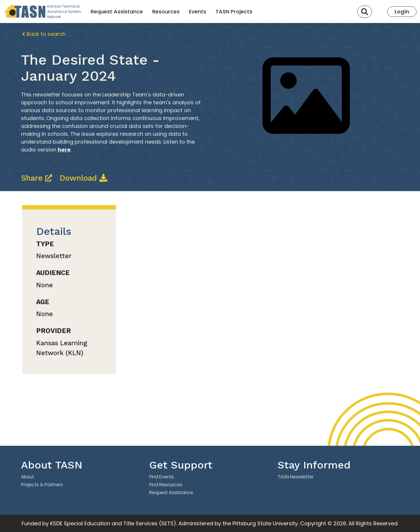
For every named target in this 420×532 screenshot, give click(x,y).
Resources (166, 12)
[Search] (365, 12)
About (28, 477)
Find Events (162, 477)
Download (83, 178)
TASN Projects (234, 12)
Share (38, 178)
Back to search (44, 34)
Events (198, 12)
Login (402, 12)
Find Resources (166, 485)
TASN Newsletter (296, 477)
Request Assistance (117, 12)
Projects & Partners (42, 485)
